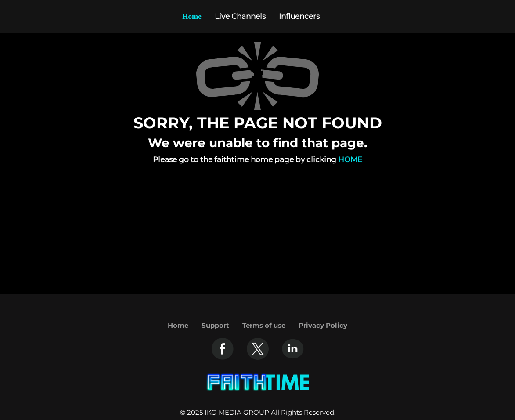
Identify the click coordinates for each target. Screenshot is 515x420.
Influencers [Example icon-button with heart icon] (299, 16)
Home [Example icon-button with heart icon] (192, 16)
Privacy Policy (323, 325)
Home (350, 159)
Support (215, 325)
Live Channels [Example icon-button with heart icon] (240, 16)
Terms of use (264, 325)
